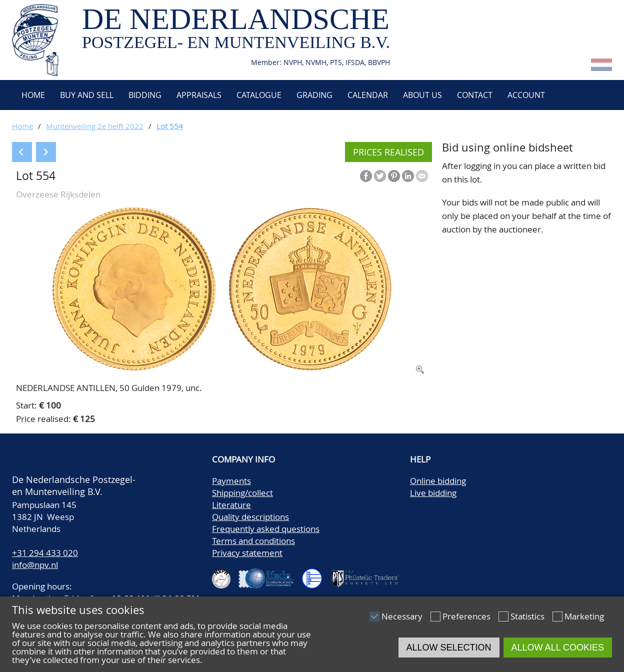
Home (32, 95)
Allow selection (449, 647)
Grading (314, 95)
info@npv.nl (35, 565)
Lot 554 (170, 126)
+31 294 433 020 (45, 553)
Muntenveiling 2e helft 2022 (95, 126)
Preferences (466, 616)
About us (422, 95)
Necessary (402, 616)
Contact (475, 95)
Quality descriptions (250, 517)
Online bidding (438, 481)
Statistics (527, 616)
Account (526, 95)
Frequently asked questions (266, 529)
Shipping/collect (242, 493)
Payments (231, 481)
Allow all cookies (558, 647)
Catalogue (259, 95)
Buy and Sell (87, 95)
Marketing (584, 616)
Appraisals (199, 95)
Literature (231, 505)
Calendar (368, 95)
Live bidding (433, 493)
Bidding (145, 95)
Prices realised (388, 152)
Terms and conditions (253, 541)
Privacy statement (247, 553)
